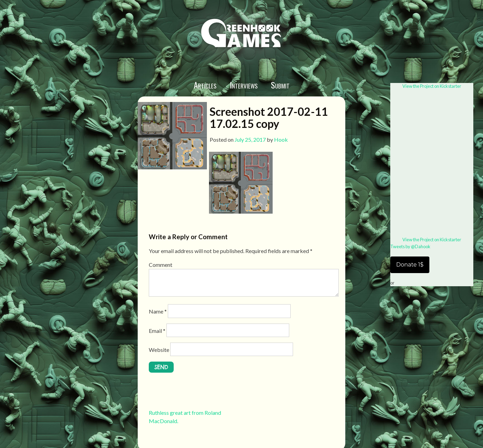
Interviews (244, 85)
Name (158, 311)
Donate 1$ (410, 265)
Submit (280, 85)
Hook (281, 139)
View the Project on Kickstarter (432, 86)
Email (157, 331)
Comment (161, 265)
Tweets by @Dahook (410, 246)
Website (159, 350)
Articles (205, 85)
